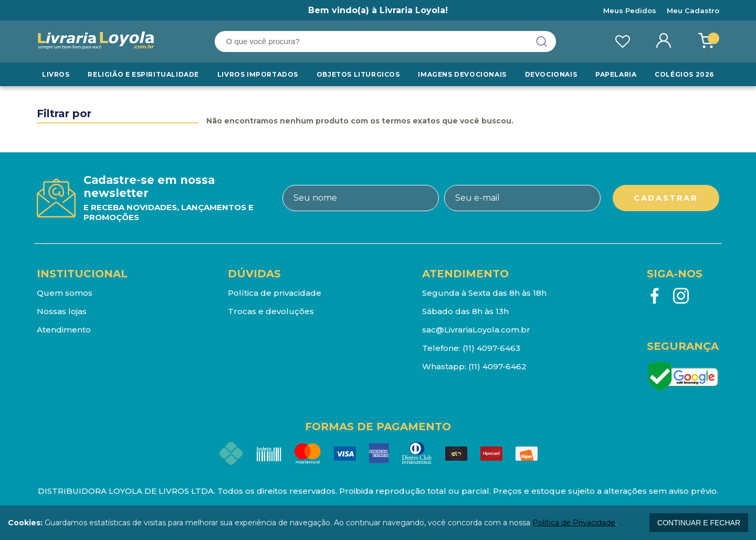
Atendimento (64, 330)
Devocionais (551, 74)
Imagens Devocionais (462, 74)
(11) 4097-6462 (497, 366)
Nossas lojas (62, 311)
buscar (542, 41)
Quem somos (65, 293)
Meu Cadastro (693, 11)
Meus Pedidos (630, 11)
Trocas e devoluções (271, 311)
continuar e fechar (699, 523)
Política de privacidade (275, 293)
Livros (56, 74)
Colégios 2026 (684, 74)
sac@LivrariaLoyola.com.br (476, 330)
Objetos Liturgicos (358, 74)
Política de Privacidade (574, 523)
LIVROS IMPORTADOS (258, 74)
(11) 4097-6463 (491, 348)
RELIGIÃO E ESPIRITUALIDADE (143, 74)
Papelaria (616, 74)
